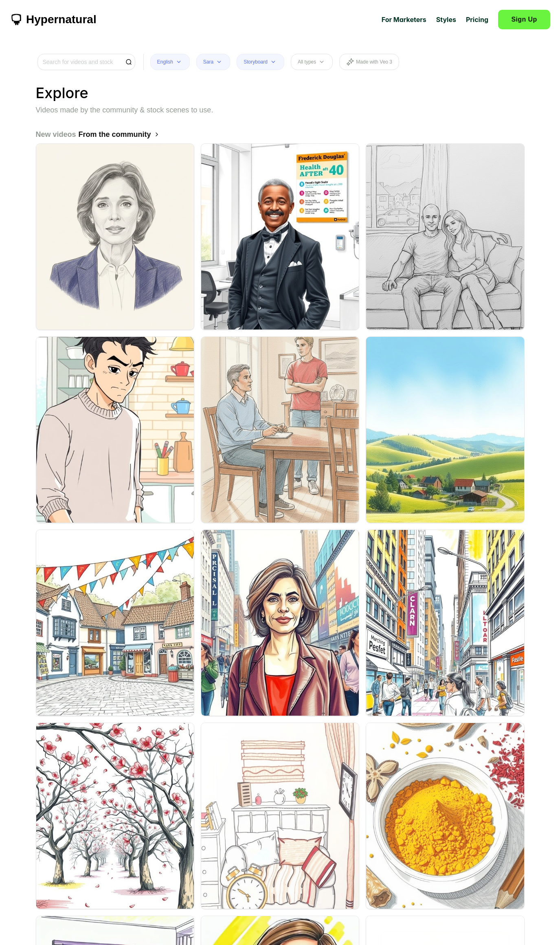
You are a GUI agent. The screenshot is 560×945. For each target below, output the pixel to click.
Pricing (477, 20)
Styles (446, 20)
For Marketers (404, 20)
